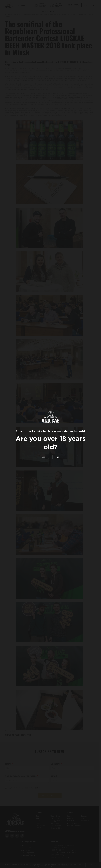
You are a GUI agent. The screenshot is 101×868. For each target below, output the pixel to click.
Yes (43, 457)
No (58, 457)
